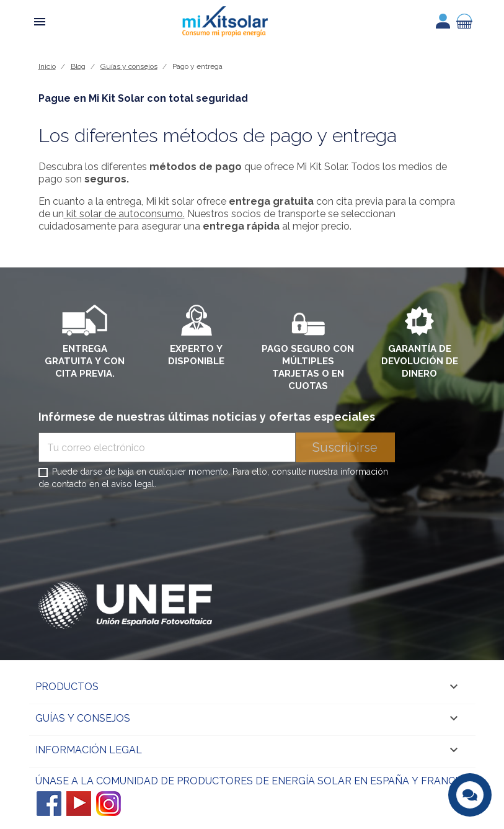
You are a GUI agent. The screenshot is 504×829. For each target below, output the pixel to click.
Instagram (108, 804)
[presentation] (133, 526)
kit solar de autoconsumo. (124, 213)
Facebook (49, 804)
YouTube (79, 804)
